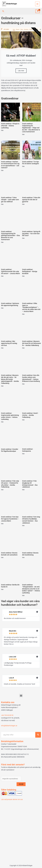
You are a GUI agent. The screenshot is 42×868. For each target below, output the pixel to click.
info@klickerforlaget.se (9, 726)
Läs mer (21, 71)
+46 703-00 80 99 (7, 715)
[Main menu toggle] (37, 4)
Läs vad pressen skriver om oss (12, 799)
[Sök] (38, 735)
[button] (3, 11)
